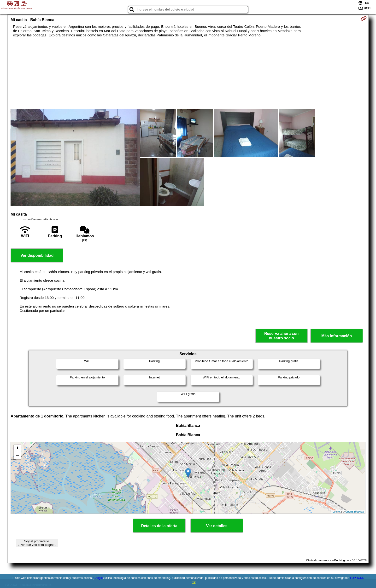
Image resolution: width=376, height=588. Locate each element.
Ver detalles (217, 526)
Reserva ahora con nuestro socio (281, 336)
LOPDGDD (357, 578)
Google (98, 578)
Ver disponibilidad (37, 255)
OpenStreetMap (355, 512)
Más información (337, 336)
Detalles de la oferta (159, 526)
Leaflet (337, 512)
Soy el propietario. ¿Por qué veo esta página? (37, 543)
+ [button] (17, 449)
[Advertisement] (188, 73)
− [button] (17, 456)
